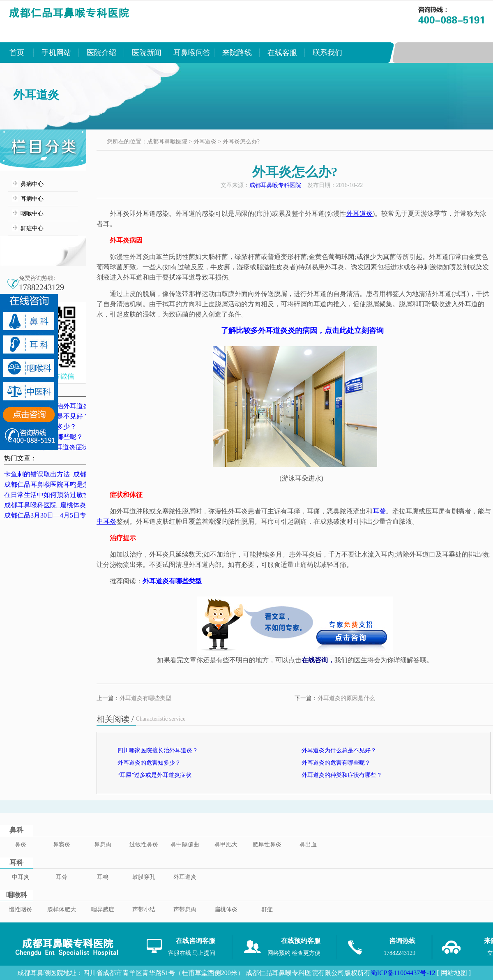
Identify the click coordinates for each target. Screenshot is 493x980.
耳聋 (62, 877)
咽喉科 (17, 895)
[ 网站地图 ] (454, 973)
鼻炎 (21, 845)
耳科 (16, 863)
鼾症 (267, 910)
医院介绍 (101, 53)
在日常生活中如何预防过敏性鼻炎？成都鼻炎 (70, 495)
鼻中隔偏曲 (185, 845)
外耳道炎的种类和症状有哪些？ (342, 775)
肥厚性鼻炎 (267, 845)
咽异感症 (103, 910)
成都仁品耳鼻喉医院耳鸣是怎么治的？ (60, 484)
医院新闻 (147, 53)
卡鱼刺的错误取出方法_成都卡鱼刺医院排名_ (70, 474)
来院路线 (237, 53)
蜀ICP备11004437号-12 (403, 973)
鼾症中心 (32, 228)
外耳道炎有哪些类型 (145, 698)
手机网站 (56, 53)
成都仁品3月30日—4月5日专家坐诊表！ (62, 515)
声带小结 (144, 910)
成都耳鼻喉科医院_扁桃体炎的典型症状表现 (68, 505)
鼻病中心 (32, 184)
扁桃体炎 (226, 910)
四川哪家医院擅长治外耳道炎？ (158, 750)
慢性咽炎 (21, 910)
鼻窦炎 (62, 845)
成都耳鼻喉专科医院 (275, 185)
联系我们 (327, 53)
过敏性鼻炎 (144, 845)
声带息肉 (185, 910)
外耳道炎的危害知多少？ (149, 763)
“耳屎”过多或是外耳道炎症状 (154, 775)
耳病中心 (32, 199)
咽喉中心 (32, 214)
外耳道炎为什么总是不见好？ (339, 750)
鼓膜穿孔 (144, 877)
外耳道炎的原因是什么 (346, 698)
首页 (17, 53)
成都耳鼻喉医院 (167, 142)
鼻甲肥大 (226, 845)
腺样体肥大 (62, 910)
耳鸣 (103, 877)
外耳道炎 (205, 142)
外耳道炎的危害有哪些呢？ (336, 763)
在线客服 (282, 53)
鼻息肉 (103, 845)
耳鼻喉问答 (192, 53)
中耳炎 (21, 877)
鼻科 (16, 830)
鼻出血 (308, 845)
